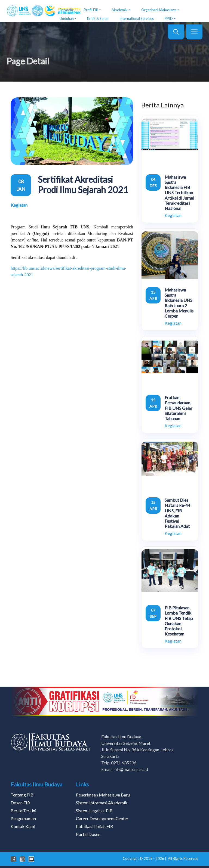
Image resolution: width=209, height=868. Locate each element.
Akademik (120, 10)
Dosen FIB (20, 803)
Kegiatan (19, 205)
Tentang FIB (22, 795)
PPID (169, 18)
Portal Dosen (88, 834)
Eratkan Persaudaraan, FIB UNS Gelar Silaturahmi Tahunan (179, 408)
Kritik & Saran (98, 18)
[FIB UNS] (29, 11)
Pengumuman (23, 818)
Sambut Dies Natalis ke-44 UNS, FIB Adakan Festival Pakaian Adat (177, 513)
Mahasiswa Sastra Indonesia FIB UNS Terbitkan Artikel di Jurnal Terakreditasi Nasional (179, 193)
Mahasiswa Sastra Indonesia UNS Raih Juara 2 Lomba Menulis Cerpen (179, 303)
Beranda (66, 10)
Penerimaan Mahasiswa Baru (103, 795)
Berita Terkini (23, 810)
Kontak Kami (23, 826)
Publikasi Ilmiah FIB (95, 826)
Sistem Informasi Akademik (102, 803)
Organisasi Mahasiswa (159, 10)
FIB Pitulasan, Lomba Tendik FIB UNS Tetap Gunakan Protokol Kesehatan (179, 621)
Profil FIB (91, 10)
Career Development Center (102, 818)
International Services (137, 18)
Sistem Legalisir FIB (94, 810)
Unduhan (67, 18)
